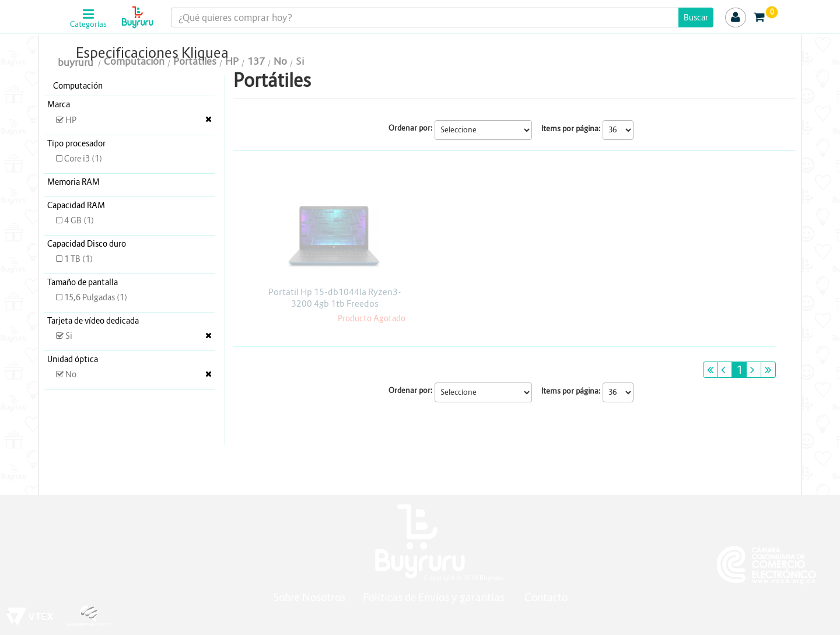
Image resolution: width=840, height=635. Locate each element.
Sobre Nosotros (309, 597)
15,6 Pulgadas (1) (92, 297)
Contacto (546, 597)
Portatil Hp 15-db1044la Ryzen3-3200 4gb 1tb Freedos (335, 298)
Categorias (88, 24)
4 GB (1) (75, 220)
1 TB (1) (74, 259)
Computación (78, 86)
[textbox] (442, 17)
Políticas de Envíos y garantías (435, 597)
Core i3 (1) (79, 159)
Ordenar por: (411, 128)
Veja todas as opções (209, 119)
